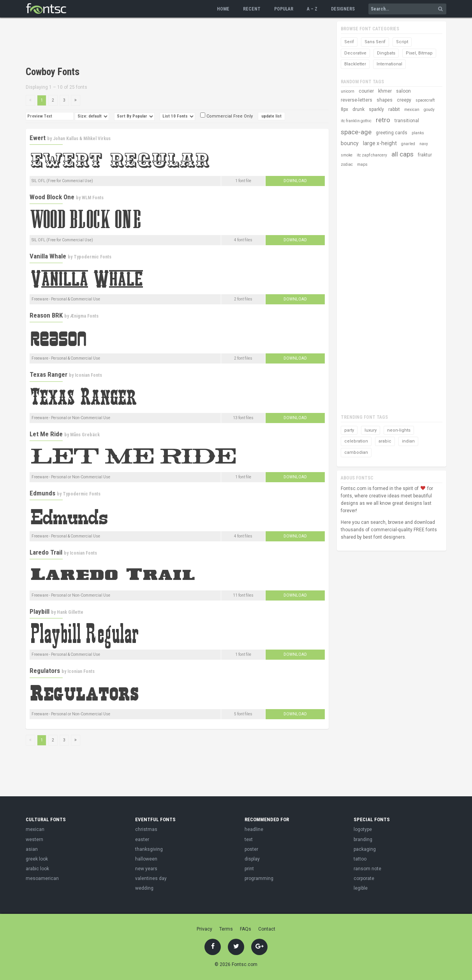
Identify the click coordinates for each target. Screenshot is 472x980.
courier (366, 91)
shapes (385, 100)
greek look (37, 859)
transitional (407, 121)
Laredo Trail (46, 552)
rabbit (394, 109)
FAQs (246, 929)
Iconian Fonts (88, 375)
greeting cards (392, 133)
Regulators (45, 671)
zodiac (347, 164)
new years (146, 869)
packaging (365, 849)
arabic (385, 441)
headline (254, 829)
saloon (403, 91)
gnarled (408, 144)
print (249, 869)
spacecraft (425, 100)
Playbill (40, 611)
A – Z (312, 9)
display (252, 859)
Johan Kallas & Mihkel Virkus (82, 139)
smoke (347, 155)
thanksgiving (149, 849)
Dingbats (386, 53)
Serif (349, 42)
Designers (343, 9)
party (349, 430)
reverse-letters (357, 100)
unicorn (348, 91)
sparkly (376, 109)
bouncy (350, 143)
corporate (364, 878)
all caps (402, 154)
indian (408, 441)
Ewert (38, 138)
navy (424, 144)
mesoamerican (42, 878)
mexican (412, 110)
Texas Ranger (48, 374)
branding (363, 839)
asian (32, 849)
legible (361, 888)
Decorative (355, 53)
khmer (385, 91)
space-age (356, 132)
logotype (363, 829)
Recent (252, 9)
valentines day (151, 878)
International (389, 64)
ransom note (367, 869)
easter (142, 839)
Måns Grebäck (85, 435)
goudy (429, 110)
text (249, 839)
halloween (146, 859)
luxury (371, 430)
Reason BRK (46, 315)
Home (223, 9)
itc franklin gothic (356, 121)
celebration (356, 441)
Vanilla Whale (48, 256)
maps (362, 164)
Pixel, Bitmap (419, 53)
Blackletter (355, 64)
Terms (226, 929)
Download (295, 181)
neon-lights (399, 430)
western (34, 839)
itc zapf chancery (372, 155)
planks (418, 133)
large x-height (380, 143)
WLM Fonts (93, 198)
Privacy (204, 929)
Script (402, 42)
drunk (358, 109)
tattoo (360, 859)
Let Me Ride (46, 434)
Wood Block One (52, 197)
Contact (267, 929)
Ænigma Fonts (84, 316)
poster (251, 849)
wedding (144, 888)
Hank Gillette (70, 612)
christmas (146, 829)
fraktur (425, 155)
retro (383, 120)
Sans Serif (375, 42)
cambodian (356, 452)
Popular (284, 9)
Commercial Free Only (226, 116)
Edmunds (42, 493)
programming (259, 878)
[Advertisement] (167, 43)
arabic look (37, 869)
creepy (404, 100)
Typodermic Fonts (92, 257)
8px (344, 109)
